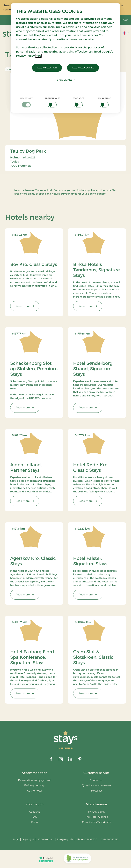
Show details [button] (66, 80)
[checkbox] (27, 102)
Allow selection (47, 68)
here (38, 56)
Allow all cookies (83, 68)
